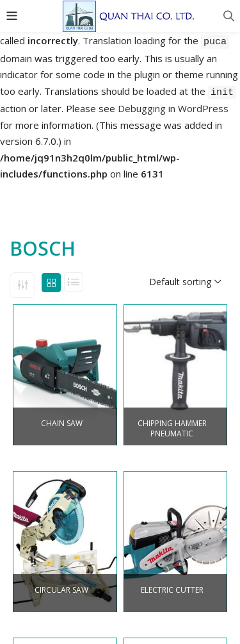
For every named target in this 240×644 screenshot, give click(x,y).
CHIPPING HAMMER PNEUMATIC (172, 429)
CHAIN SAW (62, 424)
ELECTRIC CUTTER (172, 590)
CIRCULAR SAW (61, 590)
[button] (185, 282)
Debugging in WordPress (173, 108)
